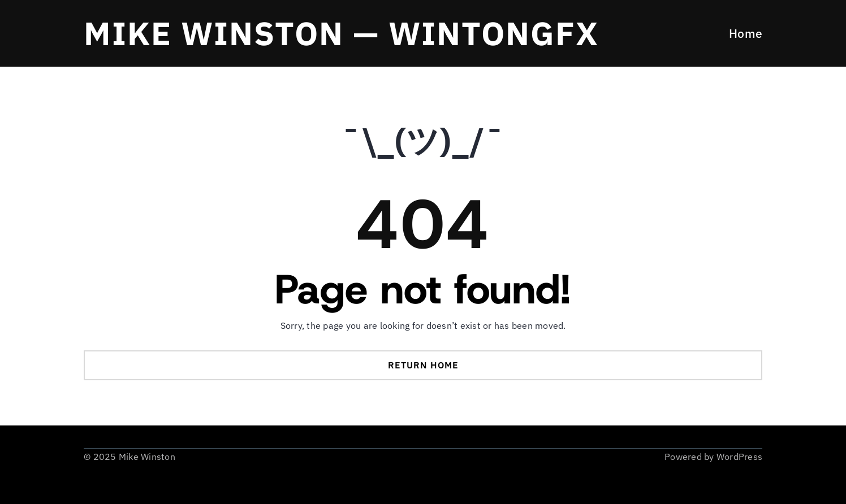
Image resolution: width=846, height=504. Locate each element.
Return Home (423, 365)
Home (746, 33)
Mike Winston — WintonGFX (341, 33)
